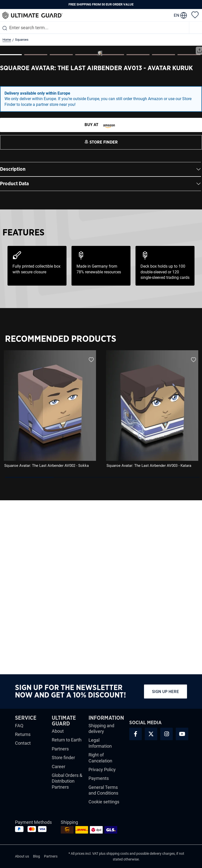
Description (13, 344)
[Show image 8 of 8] (189, 229)
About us (22, 857)
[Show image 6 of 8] (138, 229)
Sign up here (165, 692)
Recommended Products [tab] (61, 513)
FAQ (19, 726)
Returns (23, 734)
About (58, 731)
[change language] (180, 15)
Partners (60, 749)
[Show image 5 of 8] (112, 229)
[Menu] (196, 28)
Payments (99, 779)
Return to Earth (67, 740)
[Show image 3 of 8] (61, 229)
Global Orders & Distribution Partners (67, 781)
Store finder (63, 758)
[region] (101, 587)
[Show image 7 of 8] (163, 229)
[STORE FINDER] (101, 299)
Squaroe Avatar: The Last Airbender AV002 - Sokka (46, 640)
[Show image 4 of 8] (87, 229)
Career (58, 767)
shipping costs (117, 854)
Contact (23, 743)
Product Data (14, 358)
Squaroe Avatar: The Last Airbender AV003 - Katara (149, 640)
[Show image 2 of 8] (36, 229)
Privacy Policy (102, 770)
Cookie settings (104, 802)
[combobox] (94, 28)
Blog (36, 857)
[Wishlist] (195, 14)
